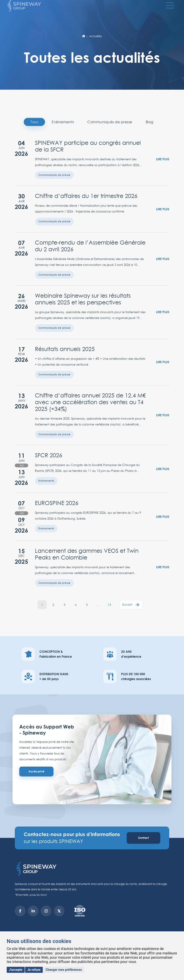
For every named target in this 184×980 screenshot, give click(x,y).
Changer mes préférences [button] (64, 970)
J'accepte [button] (16, 970)
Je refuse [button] (34, 970)
